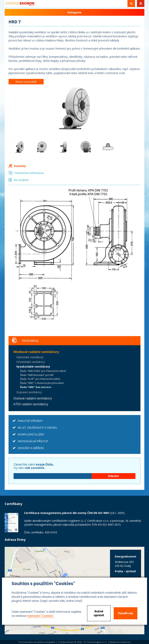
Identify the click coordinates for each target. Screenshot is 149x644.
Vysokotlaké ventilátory (33, 367)
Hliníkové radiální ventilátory (36, 352)
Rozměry (20, 166)
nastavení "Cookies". (40, 616)
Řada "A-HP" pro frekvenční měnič (40, 379)
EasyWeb (51, 642)
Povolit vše (125, 613)
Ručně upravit (99, 613)
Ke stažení (21, 180)
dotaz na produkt (26, 82)
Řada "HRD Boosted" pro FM (37, 375)
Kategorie (74, 12)
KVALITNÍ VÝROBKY (30, 421)
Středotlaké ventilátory (31, 362)
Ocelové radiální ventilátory (33, 398)
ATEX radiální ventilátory (31, 404)
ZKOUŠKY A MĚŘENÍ (31, 448)
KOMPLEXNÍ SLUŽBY (31, 434)
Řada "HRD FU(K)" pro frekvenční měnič (43, 371)
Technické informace (29, 173)
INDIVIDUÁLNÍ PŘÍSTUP (33, 441)
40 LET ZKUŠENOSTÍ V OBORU (37, 428)
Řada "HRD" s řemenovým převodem (42, 383)
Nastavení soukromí (120, 642)
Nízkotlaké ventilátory (30, 357)
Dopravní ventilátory (29, 392)
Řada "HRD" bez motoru (36, 387)
